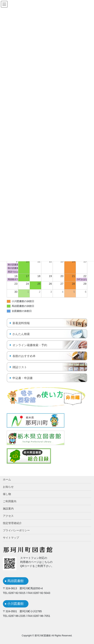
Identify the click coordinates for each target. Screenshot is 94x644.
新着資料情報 (21, 323)
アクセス (8, 516)
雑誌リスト (20, 367)
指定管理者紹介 (12, 523)
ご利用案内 (10, 501)
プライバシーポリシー (16, 530)
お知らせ (8, 487)
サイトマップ (11, 538)
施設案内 (8, 509)
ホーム (7, 479)
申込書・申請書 (23, 378)
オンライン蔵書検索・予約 (30, 345)
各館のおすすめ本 (24, 356)
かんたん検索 (21, 334)
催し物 (7, 494)
